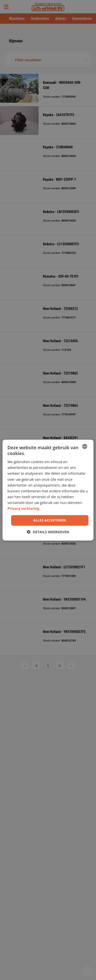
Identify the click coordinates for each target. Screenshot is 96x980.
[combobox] (85, 446)
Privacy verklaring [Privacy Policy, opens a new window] (23, 508)
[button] (48, 532)
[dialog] (48, 490)
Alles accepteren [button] (50, 520)
